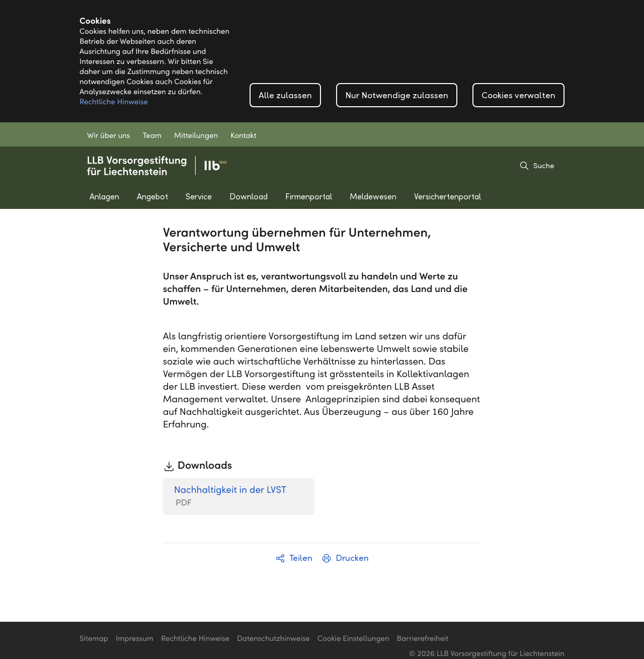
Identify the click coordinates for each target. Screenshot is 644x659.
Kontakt (244, 136)
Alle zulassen (285, 95)
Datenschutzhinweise (273, 639)
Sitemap (94, 639)
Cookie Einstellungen (353, 639)
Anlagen (104, 197)
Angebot (152, 197)
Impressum (135, 639)
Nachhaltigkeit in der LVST (230, 497)
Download (249, 197)
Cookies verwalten (518, 95)
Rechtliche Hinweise (114, 102)
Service (199, 197)
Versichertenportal (448, 197)
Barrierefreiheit (423, 639)
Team (152, 136)
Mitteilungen (196, 136)
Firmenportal (309, 197)
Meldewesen (373, 197)
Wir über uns (108, 136)
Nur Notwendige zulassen (397, 95)
